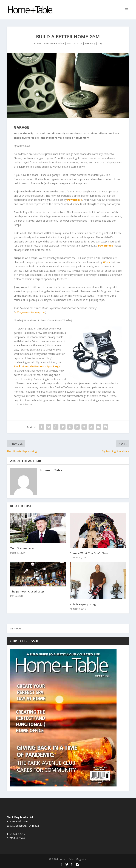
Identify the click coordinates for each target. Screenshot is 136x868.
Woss (107, 262)
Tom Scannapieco (22, 548)
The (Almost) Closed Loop (27, 591)
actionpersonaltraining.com (30, 312)
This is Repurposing (83, 604)
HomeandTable (55, 43)
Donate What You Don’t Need (89, 553)
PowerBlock (75, 200)
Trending (90, 43)
